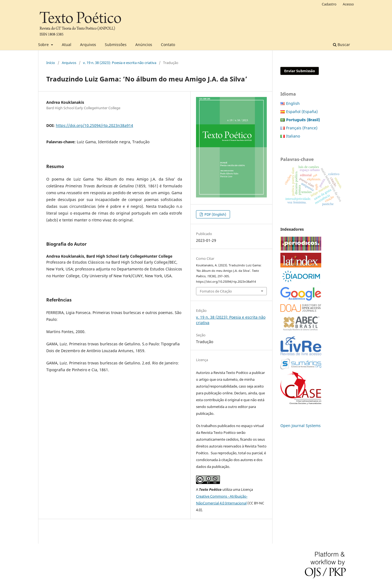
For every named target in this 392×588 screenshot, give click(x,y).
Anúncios (144, 45)
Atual (67, 45)
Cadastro (329, 4)
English (293, 103)
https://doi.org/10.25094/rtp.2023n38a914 (94, 125)
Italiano (293, 136)
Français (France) (302, 128)
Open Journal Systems (301, 426)
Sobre (44, 45)
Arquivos (88, 45)
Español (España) (302, 112)
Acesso (348, 4)
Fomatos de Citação (216, 291)
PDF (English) (215, 214)
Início (51, 63)
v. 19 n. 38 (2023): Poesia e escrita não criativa (120, 63)
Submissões (116, 45)
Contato (168, 45)
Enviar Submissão (300, 71)
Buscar (342, 45)
